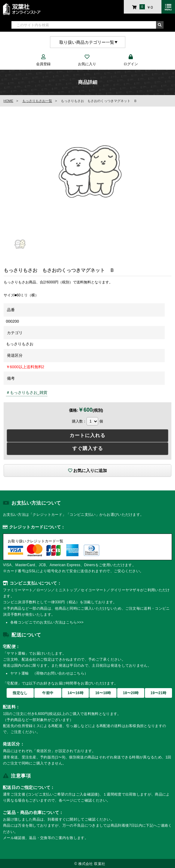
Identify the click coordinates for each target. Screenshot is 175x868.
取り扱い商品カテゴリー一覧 (87, 42)
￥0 (142, 7)
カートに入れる (88, 435)
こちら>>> (75, 622)
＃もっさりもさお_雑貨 (27, 393)
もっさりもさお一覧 (37, 101)
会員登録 (43, 61)
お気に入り (87, 61)
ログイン (131, 61)
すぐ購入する (88, 448)
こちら (79, 673)
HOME (8, 101)
